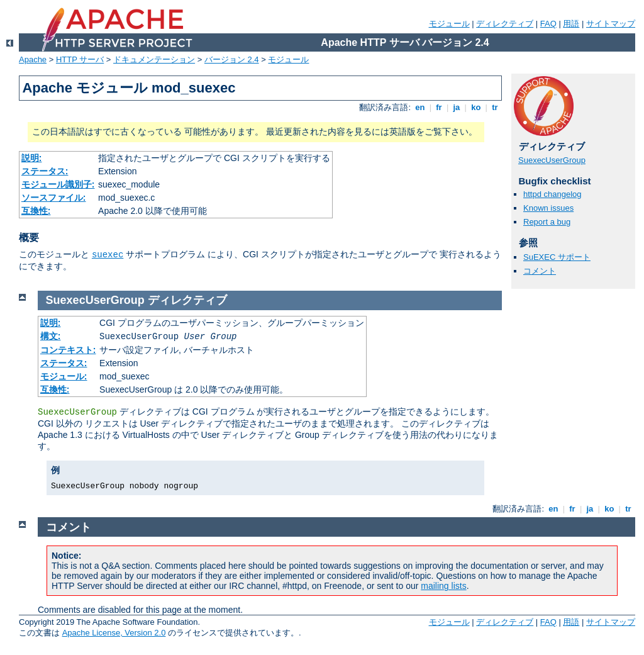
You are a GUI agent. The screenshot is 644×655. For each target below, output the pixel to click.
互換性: (36, 211)
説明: (32, 158)
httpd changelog (552, 194)
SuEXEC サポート (557, 257)
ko (476, 107)
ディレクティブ (505, 24)
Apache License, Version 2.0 (114, 633)
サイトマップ (611, 24)
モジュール (449, 24)
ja (457, 107)
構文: (51, 336)
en (420, 107)
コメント (540, 271)
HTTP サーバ (80, 59)
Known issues (548, 208)
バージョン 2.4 (232, 59)
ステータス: (45, 171)
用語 (571, 24)
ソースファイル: (54, 198)
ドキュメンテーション (154, 59)
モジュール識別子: (58, 184)
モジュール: (64, 376)
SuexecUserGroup (552, 160)
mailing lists (443, 586)
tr (495, 107)
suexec (108, 255)
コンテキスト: (68, 350)
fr (439, 107)
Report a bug (547, 222)
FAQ (548, 24)
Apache (33, 59)
